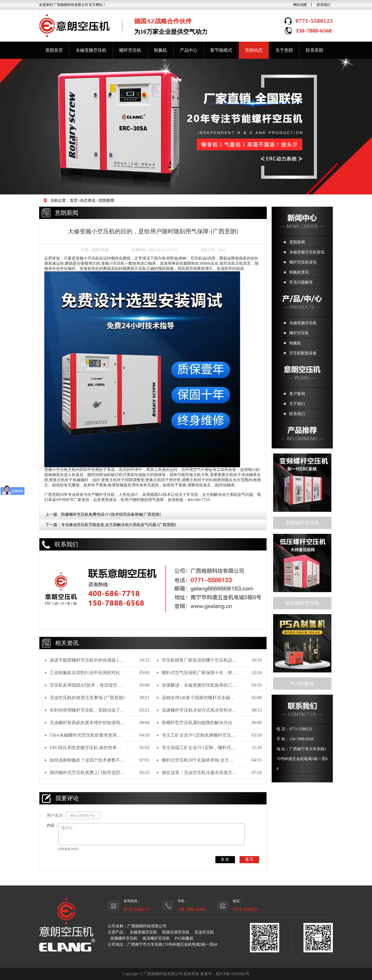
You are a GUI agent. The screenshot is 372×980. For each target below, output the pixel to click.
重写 (249, 859)
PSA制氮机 (184, 938)
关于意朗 (284, 50)
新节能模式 (221, 50)
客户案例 (297, 394)
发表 (225, 859)
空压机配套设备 (303, 353)
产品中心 (189, 50)
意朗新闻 (106, 200)
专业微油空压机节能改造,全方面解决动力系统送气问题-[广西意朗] (118, 525)
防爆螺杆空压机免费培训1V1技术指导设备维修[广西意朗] (111, 514)
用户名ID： (57, 815)
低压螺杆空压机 (156, 938)
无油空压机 (204, 932)
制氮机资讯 (299, 272)
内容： (53, 825)
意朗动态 (254, 50)
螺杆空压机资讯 (303, 262)
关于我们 (297, 404)
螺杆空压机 (130, 50)
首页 (74, 200)
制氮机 (161, 50)
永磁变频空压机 (91, 50)
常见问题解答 (301, 282)
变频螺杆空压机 (124, 938)
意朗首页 (54, 50)
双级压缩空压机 (176, 932)
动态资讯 (88, 200)
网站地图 (300, 5)
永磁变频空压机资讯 (307, 252)
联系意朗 (314, 50)
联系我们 (324, 5)
